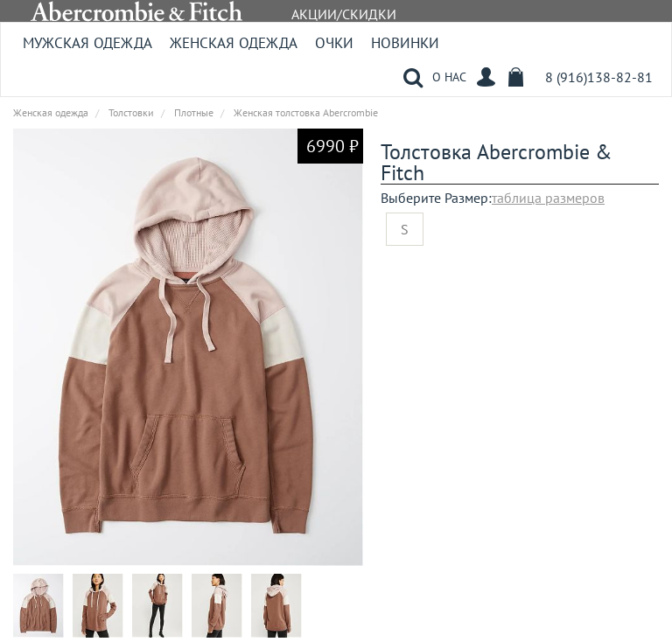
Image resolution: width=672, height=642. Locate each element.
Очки (334, 43)
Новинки (405, 43)
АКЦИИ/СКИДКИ (344, 14)
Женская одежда (234, 43)
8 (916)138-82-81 (599, 77)
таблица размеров (548, 198)
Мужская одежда (87, 43)
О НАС (449, 77)
